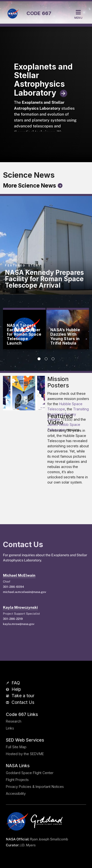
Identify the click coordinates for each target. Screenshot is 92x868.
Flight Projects (17, 780)
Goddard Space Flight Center (30, 773)
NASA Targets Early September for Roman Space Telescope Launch (24, 334)
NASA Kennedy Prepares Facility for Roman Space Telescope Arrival (44, 279)
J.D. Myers (28, 845)
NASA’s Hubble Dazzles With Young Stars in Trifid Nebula (65, 336)
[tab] (39, 359)
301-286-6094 (13, 587)
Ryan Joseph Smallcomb (49, 839)
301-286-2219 (13, 619)
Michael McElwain (19, 575)
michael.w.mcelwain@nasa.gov (25, 592)
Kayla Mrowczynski (20, 607)
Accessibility (16, 793)
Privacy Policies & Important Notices (35, 787)
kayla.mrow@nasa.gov (19, 624)
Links (10, 728)
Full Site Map (16, 747)
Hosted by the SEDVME (25, 754)
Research (14, 721)
